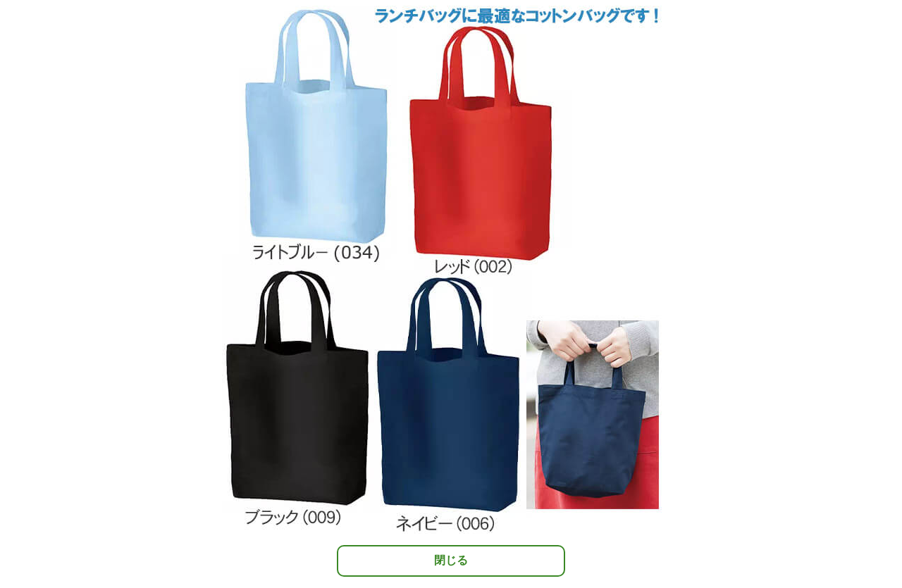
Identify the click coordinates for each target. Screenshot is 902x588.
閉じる (451, 560)
